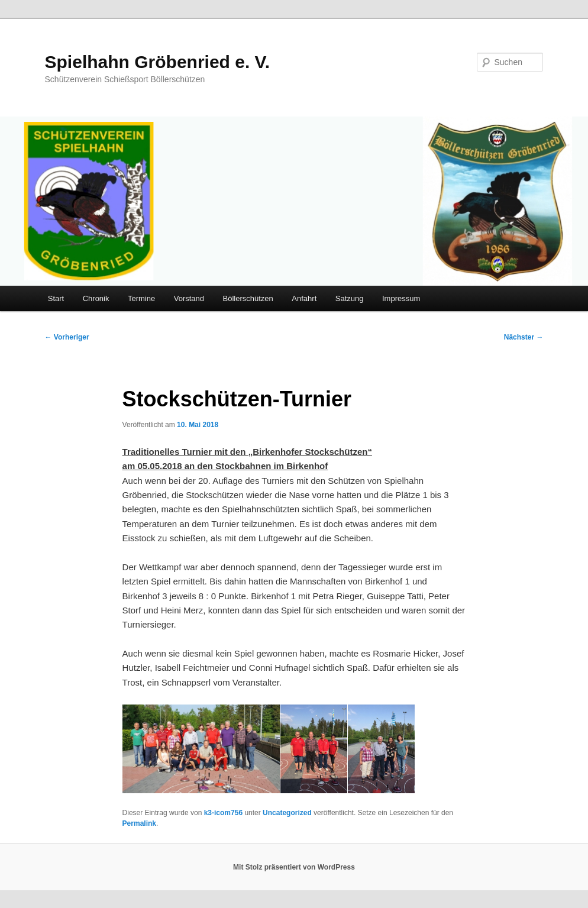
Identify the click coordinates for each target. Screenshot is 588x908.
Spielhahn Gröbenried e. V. (158, 62)
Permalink (139, 823)
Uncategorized (287, 813)
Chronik (96, 298)
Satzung (350, 298)
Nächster (524, 337)
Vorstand (189, 298)
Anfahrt (304, 298)
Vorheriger (67, 337)
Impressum (401, 298)
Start (56, 298)
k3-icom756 (223, 813)
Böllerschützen (248, 298)
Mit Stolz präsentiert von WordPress (294, 867)
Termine (141, 298)
